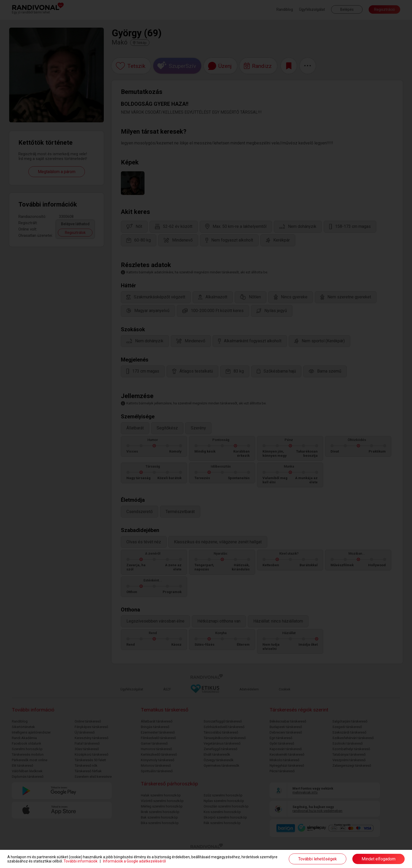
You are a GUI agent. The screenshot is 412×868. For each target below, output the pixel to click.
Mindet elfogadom (378, 859)
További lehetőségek (318, 859)
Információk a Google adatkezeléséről (134, 861)
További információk (81, 861)
